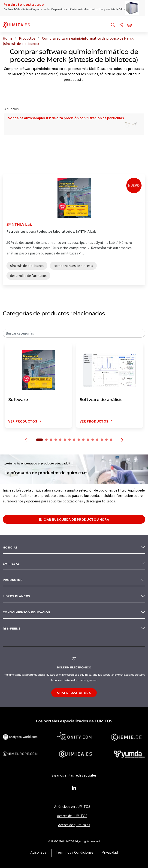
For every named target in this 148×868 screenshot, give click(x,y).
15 (106, 440)
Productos (13, 580)
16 (111, 440)
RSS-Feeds (12, 628)
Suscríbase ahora (74, 693)
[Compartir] (121, 25)
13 (97, 440)
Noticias (10, 547)
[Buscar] (113, 25)
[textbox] (74, 333)
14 (102, 440)
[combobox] (74, 333)
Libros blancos (17, 596)
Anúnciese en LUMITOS (72, 806)
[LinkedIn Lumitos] (74, 788)
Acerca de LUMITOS (72, 816)
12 (93, 440)
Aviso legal (39, 852)
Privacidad (110, 852)
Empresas (11, 564)
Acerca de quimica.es (74, 825)
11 (88, 440)
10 (83, 440)
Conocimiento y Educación (27, 612)
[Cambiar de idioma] (130, 25)
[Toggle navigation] (142, 25)
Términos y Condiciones (75, 852)
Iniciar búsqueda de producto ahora (74, 519)
